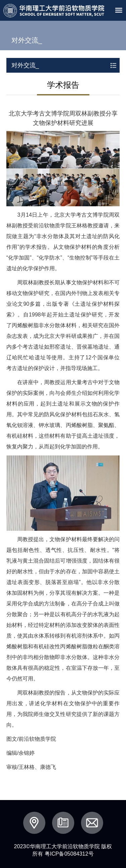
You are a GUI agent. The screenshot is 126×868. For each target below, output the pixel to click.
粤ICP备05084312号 (69, 854)
